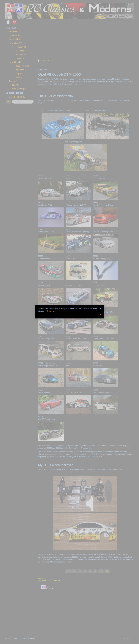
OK (100, 314)
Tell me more (50, 311)
